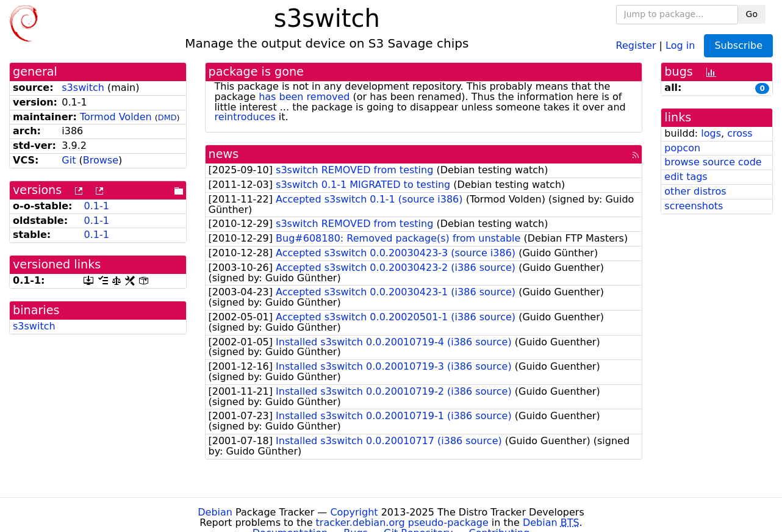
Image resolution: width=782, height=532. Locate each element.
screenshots (694, 206)
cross (740, 133)
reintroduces (245, 117)
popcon (682, 148)
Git (69, 160)
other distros (695, 191)
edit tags (686, 177)
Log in (680, 45)
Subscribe (738, 45)
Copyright (354, 512)
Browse (101, 160)
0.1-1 (96, 206)
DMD (167, 117)
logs (711, 133)
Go (752, 14)
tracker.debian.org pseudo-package (402, 523)
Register (636, 45)
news (224, 154)
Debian (215, 512)
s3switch (83, 88)
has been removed (304, 97)
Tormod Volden (116, 117)
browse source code (713, 162)
